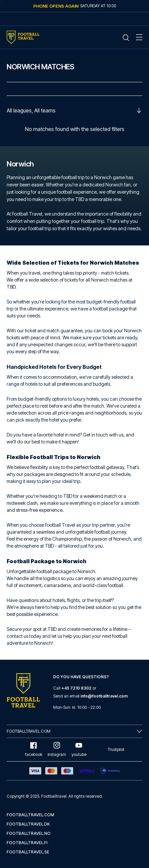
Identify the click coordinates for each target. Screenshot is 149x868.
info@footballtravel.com (104, 696)
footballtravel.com (30, 815)
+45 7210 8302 (76, 688)
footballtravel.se (28, 852)
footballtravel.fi (27, 843)
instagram (57, 749)
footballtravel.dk (28, 824)
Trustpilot (116, 749)
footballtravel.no (29, 833)
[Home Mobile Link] (23, 37)
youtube (79, 749)
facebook (34, 749)
